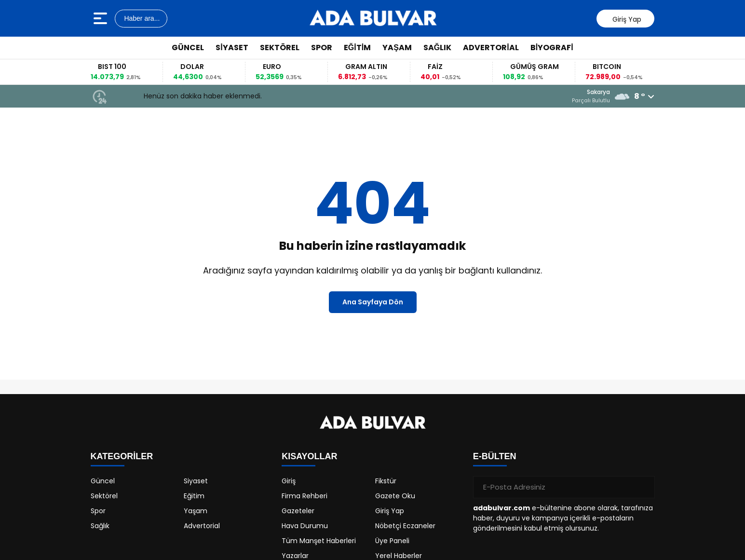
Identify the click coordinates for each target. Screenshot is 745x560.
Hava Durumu (305, 526)
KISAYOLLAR (309, 456)
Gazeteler (298, 511)
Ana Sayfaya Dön (373, 302)
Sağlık (437, 48)
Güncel (188, 48)
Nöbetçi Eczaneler (405, 526)
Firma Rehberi (305, 496)
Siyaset (232, 48)
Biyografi (552, 48)
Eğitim (357, 48)
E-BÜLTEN (495, 456)
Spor (322, 48)
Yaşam (397, 48)
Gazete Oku (395, 496)
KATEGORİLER (122, 456)
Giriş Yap (390, 511)
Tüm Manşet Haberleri (319, 541)
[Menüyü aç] (102, 18)
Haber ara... (141, 18)
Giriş (289, 481)
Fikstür (386, 481)
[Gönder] (644, 487)
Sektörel (280, 48)
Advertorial (491, 48)
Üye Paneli (392, 541)
